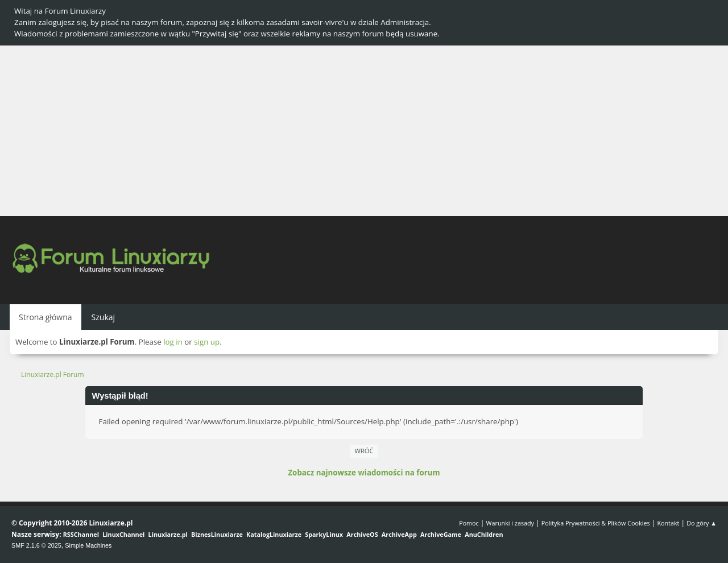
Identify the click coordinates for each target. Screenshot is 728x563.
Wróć (364, 451)
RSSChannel (81, 534)
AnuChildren (484, 534)
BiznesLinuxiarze (217, 534)
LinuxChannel (123, 534)
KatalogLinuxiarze (274, 534)
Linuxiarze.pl (168, 534)
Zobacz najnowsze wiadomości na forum (364, 473)
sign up (207, 342)
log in (173, 342)
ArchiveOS (362, 534)
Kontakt (668, 523)
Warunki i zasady (510, 523)
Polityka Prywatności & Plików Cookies (596, 523)
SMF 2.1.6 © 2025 (36, 545)
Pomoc (469, 523)
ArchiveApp (399, 534)
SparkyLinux (324, 534)
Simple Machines (88, 545)
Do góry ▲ (702, 523)
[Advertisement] (364, 131)
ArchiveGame (441, 534)
